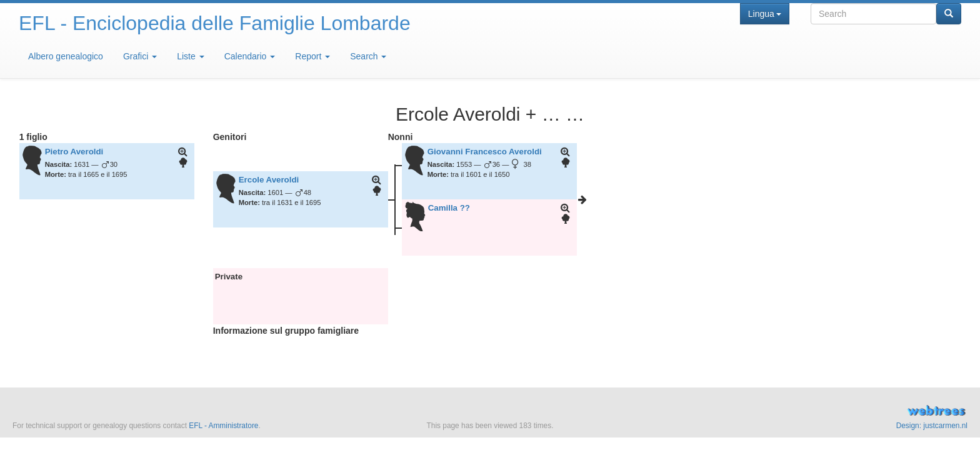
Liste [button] (190, 56)
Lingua (765, 14)
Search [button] (368, 56)
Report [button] (312, 56)
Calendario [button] (250, 56)
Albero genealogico (66, 56)
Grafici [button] (140, 56)
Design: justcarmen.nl (932, 426)
